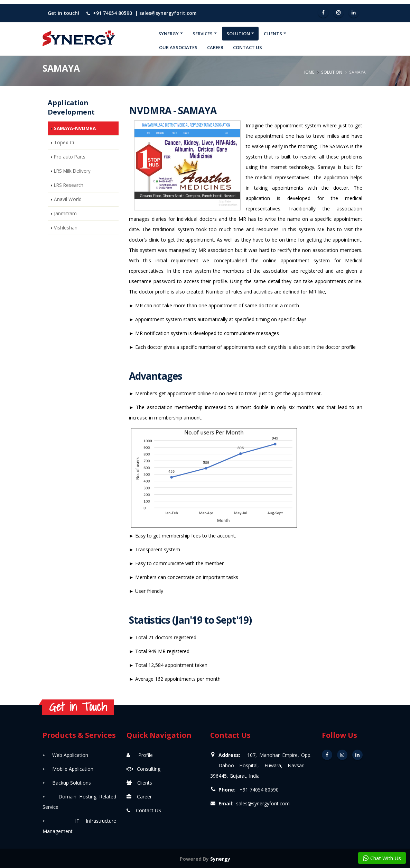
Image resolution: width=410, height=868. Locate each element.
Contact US (144, 810)
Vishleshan (66, 228)
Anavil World (68, 199)
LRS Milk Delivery (72, 171)
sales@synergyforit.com (168, 13)
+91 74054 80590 (113, 13)
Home (308, 72)
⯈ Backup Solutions (67, 783)
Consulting (143, 769)
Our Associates (178, 47)
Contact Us (248, 47)
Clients (273, 34)
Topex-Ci (64, 142)
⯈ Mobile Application (68, 769)
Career (215, 47)
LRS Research (69, 185)
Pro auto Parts (70, 157)
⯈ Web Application (65, 755)
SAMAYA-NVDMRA (75, 128)
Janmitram (65, 213)
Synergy (169, 34)
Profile (140, 755)
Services (203, 34)
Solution (238, 34)
